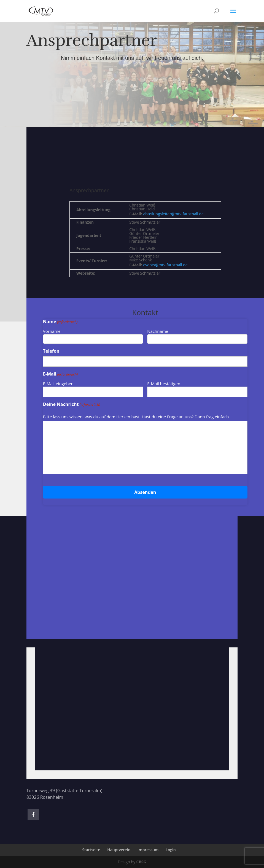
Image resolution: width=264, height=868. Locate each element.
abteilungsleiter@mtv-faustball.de (173, 214)
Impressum (148, 850)
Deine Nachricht (72, 404)
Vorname (52, 331)
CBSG (141, 862)
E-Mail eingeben (58, 384)
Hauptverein (119, 850)
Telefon (51, 351)
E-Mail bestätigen (164, 384)
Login (171, 850)
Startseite (91, 850)
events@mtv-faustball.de (165, 265)
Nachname (158, 331)
